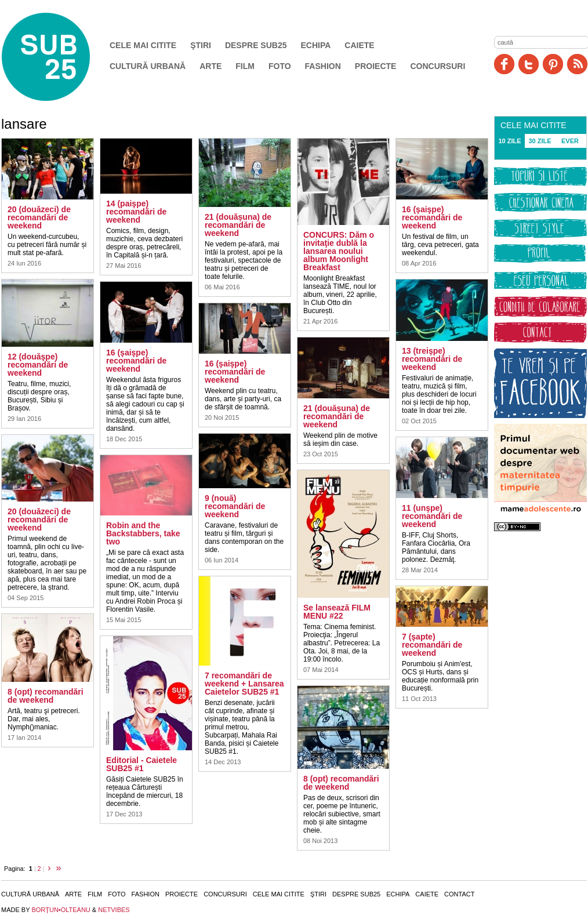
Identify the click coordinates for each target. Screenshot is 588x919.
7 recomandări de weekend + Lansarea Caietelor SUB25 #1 (244, 684)
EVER (570, 141)
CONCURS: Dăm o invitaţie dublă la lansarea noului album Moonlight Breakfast (339, 251)
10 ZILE (509, 141)
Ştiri (201, 45)
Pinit (553, 64)
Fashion (323, 66)
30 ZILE (540, 141)
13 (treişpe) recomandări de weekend (432, 359)
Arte (210, 66)
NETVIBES (114, 910)
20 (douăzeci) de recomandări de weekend (39, 217)
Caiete (359, 45)
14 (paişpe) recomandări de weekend (136, 212)
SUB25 (59, 57)
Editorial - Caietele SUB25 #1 (141, 764)
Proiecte (376, 66)
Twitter (529, 64)
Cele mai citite (143, 45)
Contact (459, 894)
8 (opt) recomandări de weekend (46, 696)
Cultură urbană (148, 66)
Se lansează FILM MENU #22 (337, 612)
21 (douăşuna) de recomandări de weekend (337, 416)
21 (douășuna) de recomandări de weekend (238, 225)
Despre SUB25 (256, 45)
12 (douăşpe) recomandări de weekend (38, 365)
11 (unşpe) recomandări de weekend (432, 516)
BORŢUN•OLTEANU (61, 910)
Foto (280, 66)
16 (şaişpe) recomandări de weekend (136, 361)
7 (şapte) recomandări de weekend (432, 645)
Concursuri (438, 66)
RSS (577, 64)
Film (245, 66)
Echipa (316, 45)
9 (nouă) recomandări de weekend (235, 506)
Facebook (504, 64)
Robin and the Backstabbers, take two (143, 533)
